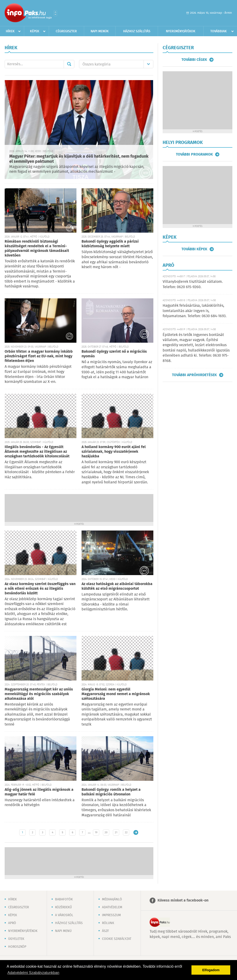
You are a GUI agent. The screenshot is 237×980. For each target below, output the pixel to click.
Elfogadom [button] (211, 970)
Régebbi (136, 832)
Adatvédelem (112, 907)
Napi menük (100, 31)
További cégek (194, 60)
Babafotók (64, 899)
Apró (12, 923)
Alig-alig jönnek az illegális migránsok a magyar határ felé (39, 792)
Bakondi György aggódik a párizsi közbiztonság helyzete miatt (110, 244)
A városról (64, 915)
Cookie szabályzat (117, 939)
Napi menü (63, 931)
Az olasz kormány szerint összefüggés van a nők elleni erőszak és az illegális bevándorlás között (40, 589)
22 (126, 832)
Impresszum (111, 915)
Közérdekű (63, 907)
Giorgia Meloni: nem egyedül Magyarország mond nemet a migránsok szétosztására (116, 694)
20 (106, 832)
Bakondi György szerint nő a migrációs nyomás (114, 354)
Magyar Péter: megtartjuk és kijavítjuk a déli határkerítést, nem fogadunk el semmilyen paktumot (79, 159)
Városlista (55, 13)
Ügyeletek (16, 939)
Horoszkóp (17, 947)
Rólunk (108, 923)
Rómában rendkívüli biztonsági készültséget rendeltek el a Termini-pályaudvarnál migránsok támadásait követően (37, 249)
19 (96, 832)
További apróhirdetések (194, 375)
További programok (194, 154)
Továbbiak (219, 31)
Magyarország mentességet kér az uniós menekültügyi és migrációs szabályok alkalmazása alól (39, 694)
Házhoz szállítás (137, 31)
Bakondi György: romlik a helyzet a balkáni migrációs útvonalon (111, 792)
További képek (194, 249)
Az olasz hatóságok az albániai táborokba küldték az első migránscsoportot (117, 586)
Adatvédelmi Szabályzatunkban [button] (33, 973)
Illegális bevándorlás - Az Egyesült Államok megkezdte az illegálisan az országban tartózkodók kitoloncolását (37, 452)
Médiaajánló (112, 899)
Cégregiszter (66, 31)
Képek (35, 31)
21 (116, 832)
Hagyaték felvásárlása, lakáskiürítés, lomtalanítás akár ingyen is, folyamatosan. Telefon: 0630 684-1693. (195, 311)
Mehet (69, 64)
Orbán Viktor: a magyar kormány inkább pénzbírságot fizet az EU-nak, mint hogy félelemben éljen (39, 356)
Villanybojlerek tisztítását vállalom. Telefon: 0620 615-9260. (193, 284)
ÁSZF (105, 931)
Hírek (10, 31)
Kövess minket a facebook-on (183, 900)
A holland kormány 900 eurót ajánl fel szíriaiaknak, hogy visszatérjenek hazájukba (114, 452)
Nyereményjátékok (181, 31)
